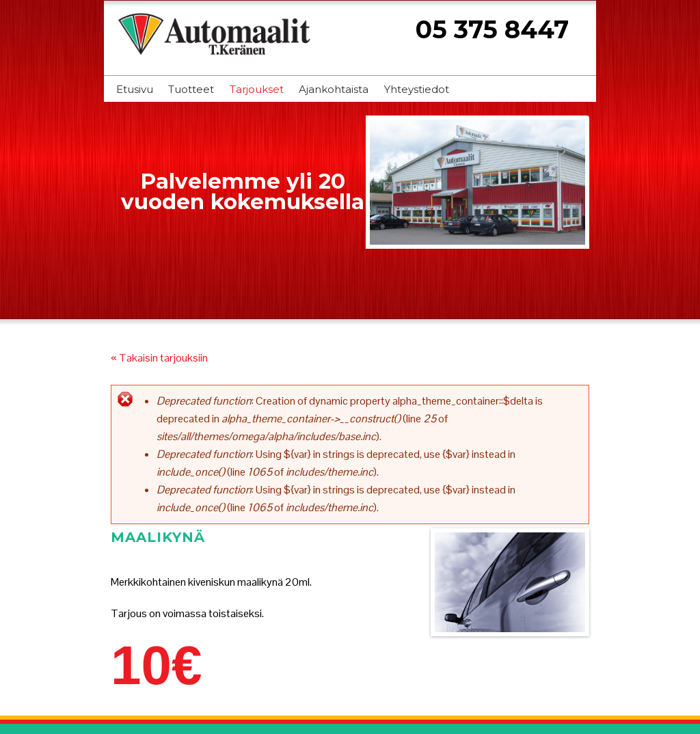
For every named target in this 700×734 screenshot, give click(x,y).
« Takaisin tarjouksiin (159, 358)
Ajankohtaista (334, 89)
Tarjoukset (257, 89)
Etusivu (135, 89)
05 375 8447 (492, 29)
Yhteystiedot (417, 89)
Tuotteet (191, 89)
